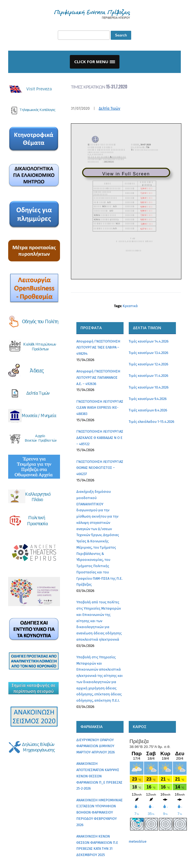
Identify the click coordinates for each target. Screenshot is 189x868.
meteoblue (138, 841)
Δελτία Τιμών (109, 109)
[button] (95, 62)
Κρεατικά (130, 306)
